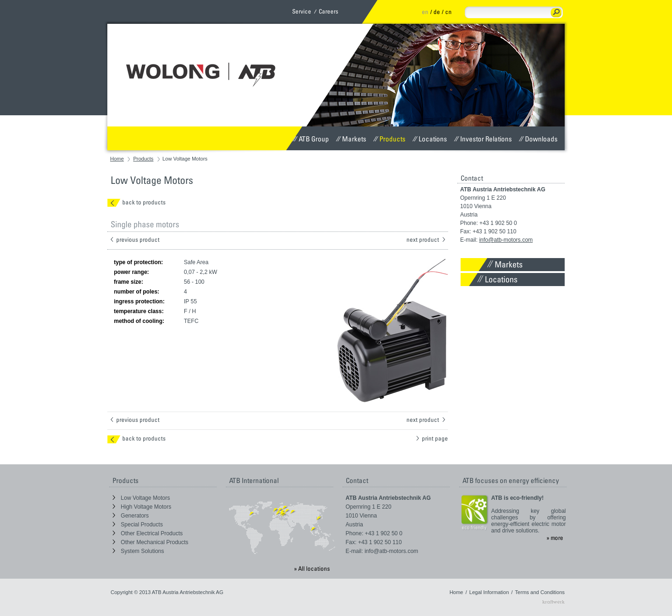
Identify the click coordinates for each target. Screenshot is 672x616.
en (425, 12)
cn (448, 12)
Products (389, 139)
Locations (430, 139)
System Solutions (138, 551)
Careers (329, 11)
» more (555, 538)
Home (117, 159)
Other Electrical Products (148, 533)
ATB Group (311, 139)
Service (302, 11)
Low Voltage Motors (141, 498)
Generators (131, 516)
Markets (351, 139)
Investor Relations (483, 139)
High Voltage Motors (142, 507)
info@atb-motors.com (506, 240)
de (437, 12)
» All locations (312, 568)
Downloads (538, 139)
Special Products (138, 525)
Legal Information (489, 592)
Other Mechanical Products (150, 542)
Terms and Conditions (540, 592)
